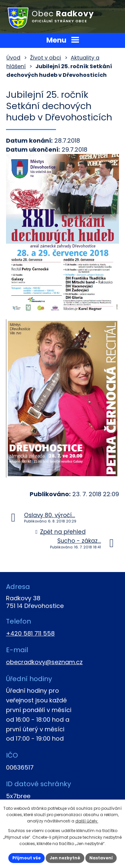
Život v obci (45, 58)
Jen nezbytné (65, 858)
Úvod (13, 58)
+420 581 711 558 (30, 633)
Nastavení (101, 858)
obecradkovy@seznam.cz (44, 662)
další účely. (87, 821)
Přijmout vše (26, 858)
